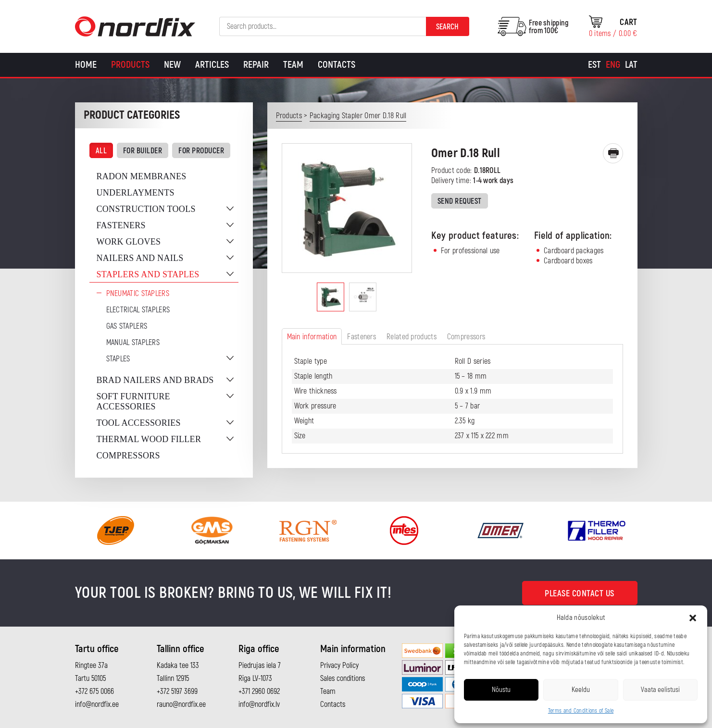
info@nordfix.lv (259, 704)
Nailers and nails (140, 258)
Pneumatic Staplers (138, 294)
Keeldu (581, 690)
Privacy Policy (339, 666)
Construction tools (146, 209)
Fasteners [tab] (362, 337)
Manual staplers (133, 343)
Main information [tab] (312, 337)
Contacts (337, 65)
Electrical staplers (138, 310)
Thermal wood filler (149, 439)
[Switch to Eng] (613, 65)
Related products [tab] (412, 337)
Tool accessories (139, 423)
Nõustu (501, 690)
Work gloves (129, 242)
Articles (212, 65)
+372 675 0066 (94, 691)
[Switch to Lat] (631, 65)
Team (293, 65)
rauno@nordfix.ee (181, 704)
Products (130, 65)
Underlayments (136, 193)
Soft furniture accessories (133, 401)
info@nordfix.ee (97, 704)
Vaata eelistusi (660, 690)
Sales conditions (343, 679)
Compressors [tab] (466, 337)
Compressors (128, 456)
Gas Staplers (127, 326)
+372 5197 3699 (177, 691)
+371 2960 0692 (259, 691)
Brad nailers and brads (155, 380)
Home (86, 65)
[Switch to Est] (594, 65)
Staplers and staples (148, 274)
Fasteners (121, 225)
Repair (256, 65)
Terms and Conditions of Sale (581, 711)
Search (447, 27)
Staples (118, 359)
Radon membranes (142, 176)
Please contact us (580, 594)
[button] (693, 618)
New (172, 65)
